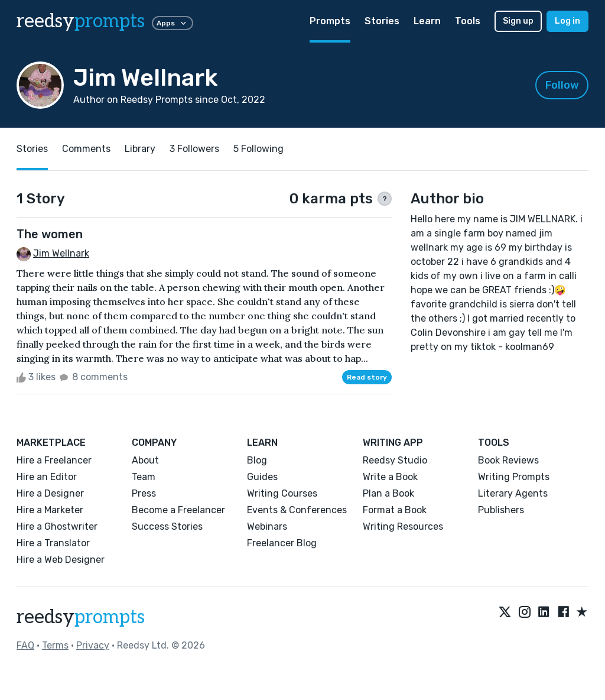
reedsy (81, 617)
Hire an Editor (47, 477)
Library (140, 149)
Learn (427, 21)
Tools (468, 21)
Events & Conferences (297, 510)
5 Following (258, 149)
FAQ (25, 645)
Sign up (518, 21)
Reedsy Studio (395, 460)
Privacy (93, 645)
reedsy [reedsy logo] (81, 21)
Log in (567, 21)
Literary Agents (513, 493)
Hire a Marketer (50, 510)
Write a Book (390, 477)
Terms (55, 645)
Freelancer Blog (282, 543)
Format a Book (395, 510)
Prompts (330, 21)
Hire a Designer (50, 493)
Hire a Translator (53, 543)
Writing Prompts (514, 477)
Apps (173, 23)
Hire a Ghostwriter (57, 526)
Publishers (501, 510)
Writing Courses (282, 493)
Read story (367, 377)
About (145, 460)
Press (144, 493)
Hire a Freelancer (54, 460)
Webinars (267, 526)
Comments (86, 149)
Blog (257, 460)
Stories (382, 21)
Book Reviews (508, 460)
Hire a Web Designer (61, 560)
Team (144, 477)
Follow (562, 85)
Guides (262, 477)
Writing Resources (403, 526)
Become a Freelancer (178, 510)
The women (50, 234)
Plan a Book (388, 493)
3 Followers (194, 149)
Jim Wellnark (61, 253)
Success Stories (167, 526)
